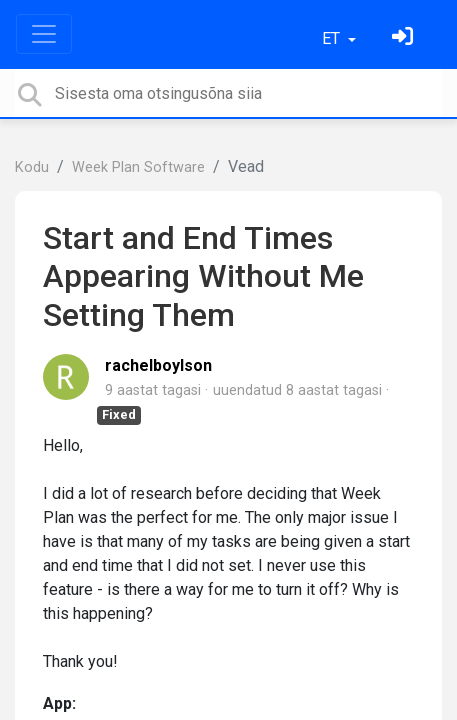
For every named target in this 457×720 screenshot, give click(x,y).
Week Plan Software (138, 167)
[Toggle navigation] (44, 34)
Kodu (32, 167)
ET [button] (333, 38)
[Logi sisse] (405, 38)
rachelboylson (158, 365)
